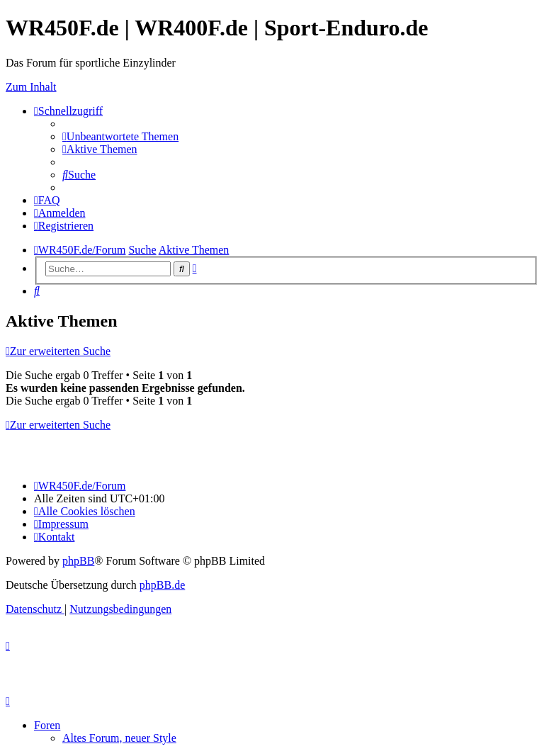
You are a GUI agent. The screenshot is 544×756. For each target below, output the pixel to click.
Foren (47, 725)
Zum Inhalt (31, 87)
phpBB (78, 561)
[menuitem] (120, 136)
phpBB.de (162, 585)
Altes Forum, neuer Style (119, 738)
